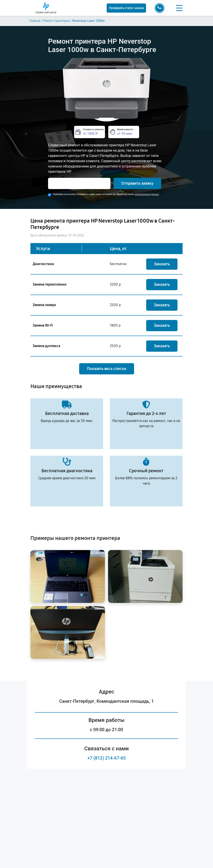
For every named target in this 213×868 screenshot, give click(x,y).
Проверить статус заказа (126, 8)
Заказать (162, 264)
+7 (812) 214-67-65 (106, 758)
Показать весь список (107, 369)
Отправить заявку (137, 183)
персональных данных (147, 194)
